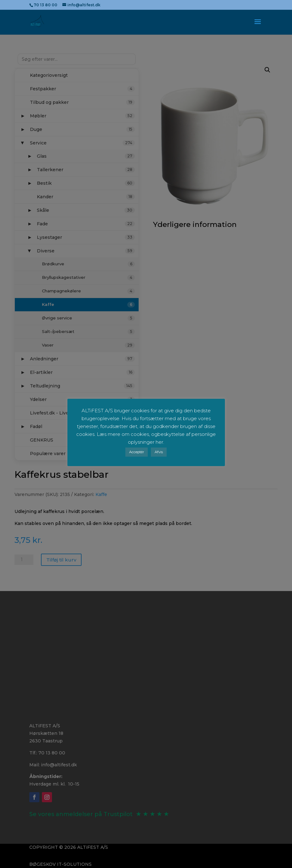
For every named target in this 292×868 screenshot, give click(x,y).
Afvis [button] (159, 452)
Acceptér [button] (137, 452)
